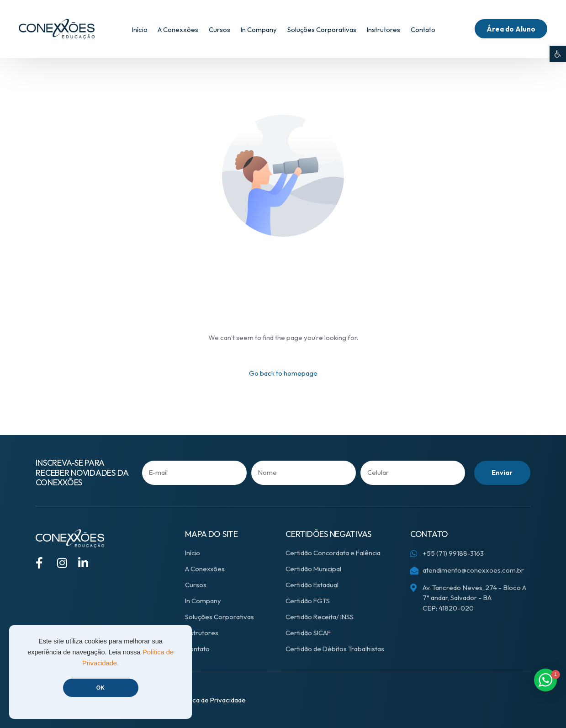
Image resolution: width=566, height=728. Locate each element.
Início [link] (193, 553)
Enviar (502, 473)
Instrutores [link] (202, 633)
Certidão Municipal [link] (314, 569)
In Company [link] (203, 601)
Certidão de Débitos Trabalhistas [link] (335, 649)
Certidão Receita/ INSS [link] (320, 617)
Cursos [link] (196, 585)
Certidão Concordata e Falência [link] (334, 553)
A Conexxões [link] (205, 569)
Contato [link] (197, 649)
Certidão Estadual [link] (312, 585)
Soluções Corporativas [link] (220, 617)
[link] (558, 54)
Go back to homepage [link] (283, 373)
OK (101, 688)
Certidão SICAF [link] (309, 633)
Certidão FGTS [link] (308, 601)
